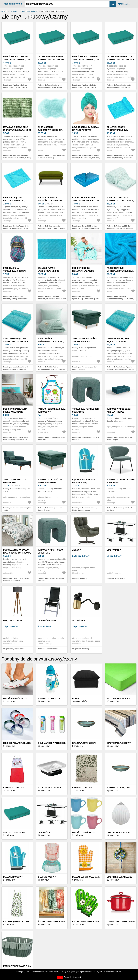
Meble (4, 11)
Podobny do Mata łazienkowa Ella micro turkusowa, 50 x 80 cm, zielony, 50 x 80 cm (17, 158)
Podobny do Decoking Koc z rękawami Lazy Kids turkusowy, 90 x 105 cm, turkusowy (86, 299)
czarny (14, 11)
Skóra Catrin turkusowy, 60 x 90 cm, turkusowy (50, 130)
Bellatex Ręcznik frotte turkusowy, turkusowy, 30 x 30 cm (119, 130)
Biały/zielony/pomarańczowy (89, 877)
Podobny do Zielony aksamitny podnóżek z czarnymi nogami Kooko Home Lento (51, 228)
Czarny (76, 698)
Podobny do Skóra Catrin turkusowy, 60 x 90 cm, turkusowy (51, 157)
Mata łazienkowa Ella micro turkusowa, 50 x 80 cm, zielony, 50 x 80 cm (17, 130)
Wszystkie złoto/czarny (81, 649)
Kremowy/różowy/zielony (18, 966)
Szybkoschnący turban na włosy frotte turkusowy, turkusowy (86, 130)
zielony (77, 550)
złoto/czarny (80, 620)
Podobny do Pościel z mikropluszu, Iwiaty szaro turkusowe (16, 579)
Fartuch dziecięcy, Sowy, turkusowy (52, 410)
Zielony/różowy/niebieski (52, 743)
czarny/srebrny (47, 620)
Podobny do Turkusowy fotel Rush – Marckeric (120, 509)
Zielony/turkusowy (14, 832)
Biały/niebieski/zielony (120, 877)
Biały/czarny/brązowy (16, 698)
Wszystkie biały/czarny (115, 578)
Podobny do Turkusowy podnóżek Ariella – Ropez (119, 439)
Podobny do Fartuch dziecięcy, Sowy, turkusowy (52, 439)
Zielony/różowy (47, 877)
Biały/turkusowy (13, 877)
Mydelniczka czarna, (50, 788)
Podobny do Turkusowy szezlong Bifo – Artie (17, 509)
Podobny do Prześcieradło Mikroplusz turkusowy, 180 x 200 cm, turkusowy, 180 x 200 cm (120, 299)
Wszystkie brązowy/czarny (13, 649)
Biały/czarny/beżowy (119, 743)
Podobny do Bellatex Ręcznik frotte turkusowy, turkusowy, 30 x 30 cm (120, 157)
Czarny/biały (45, 832)
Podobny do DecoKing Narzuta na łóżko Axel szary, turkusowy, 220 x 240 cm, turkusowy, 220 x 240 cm (16, 440)
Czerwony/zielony (14, 788)
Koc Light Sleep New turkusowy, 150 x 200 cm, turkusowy (86, 200)
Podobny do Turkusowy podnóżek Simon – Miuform (85, 368)
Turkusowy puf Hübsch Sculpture (85, 410)
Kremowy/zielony (82, 788)
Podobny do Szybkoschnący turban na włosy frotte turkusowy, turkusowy (86, 157)
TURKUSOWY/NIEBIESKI (50, 698)
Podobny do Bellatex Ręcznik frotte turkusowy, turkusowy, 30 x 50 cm (16, 227)
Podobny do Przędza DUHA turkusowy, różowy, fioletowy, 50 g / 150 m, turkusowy (16, 299)
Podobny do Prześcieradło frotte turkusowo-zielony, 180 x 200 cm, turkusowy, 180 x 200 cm (84, 87)
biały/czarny (114, 550)
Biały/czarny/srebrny (119, 832)
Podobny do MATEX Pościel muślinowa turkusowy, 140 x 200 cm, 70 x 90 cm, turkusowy (51, 369)
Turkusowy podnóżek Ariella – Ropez (119, 410)
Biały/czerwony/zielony (86, 922)
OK (60, 977)
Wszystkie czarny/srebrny (47, 649)
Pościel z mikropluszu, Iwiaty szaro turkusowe (17, 551)
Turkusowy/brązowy (119, 788)
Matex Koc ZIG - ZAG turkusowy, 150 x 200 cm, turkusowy (120, 200)
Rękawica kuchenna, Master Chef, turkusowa (84, 482)
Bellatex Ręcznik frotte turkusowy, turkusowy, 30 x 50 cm (15, 200)
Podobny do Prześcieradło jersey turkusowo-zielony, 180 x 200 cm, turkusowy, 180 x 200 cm (15, 87)
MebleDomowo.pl (13, 4)
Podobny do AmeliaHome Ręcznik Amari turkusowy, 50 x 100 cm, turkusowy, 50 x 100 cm (16, 369)
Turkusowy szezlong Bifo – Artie (15, 481)
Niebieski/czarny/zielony (17, 743)
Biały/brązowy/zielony (16, 922)
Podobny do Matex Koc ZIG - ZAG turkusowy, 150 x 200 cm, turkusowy (120, 227)
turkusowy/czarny (29, 11)
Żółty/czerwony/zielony (52, 922)
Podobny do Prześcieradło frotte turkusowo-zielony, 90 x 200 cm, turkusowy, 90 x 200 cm (119, 87)
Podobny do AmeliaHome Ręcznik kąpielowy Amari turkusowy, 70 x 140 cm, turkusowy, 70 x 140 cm (120, 369)
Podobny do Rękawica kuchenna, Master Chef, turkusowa (85, 509)
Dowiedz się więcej (72, 977)
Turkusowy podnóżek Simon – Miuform (85, 340)
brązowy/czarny (13, 620)
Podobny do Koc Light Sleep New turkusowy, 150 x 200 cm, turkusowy (86, 227)
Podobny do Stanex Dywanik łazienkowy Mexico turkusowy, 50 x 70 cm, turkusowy (52, 299)
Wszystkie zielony (79, 578)
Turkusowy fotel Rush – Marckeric (121, 481)
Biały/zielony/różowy (84, 832)
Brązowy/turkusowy (84, 743)
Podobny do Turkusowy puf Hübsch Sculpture (85, 439)
